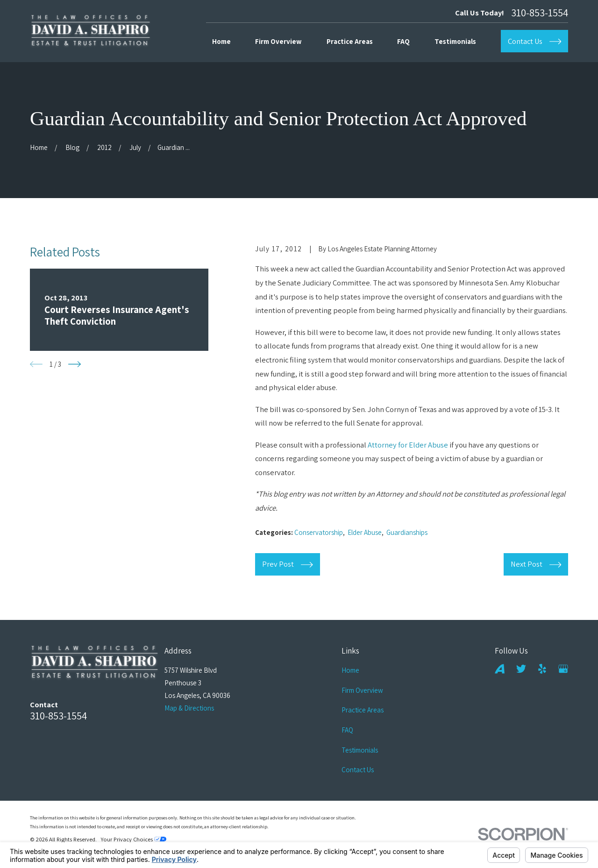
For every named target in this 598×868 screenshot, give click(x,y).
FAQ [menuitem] (403, 41)
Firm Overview (362, 690)
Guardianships (407, 532)
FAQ (347, 730)
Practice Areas (363, 710)
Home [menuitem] (221, 41)
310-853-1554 (540, 13)
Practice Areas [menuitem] (350, 41)
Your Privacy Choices (134, 839)
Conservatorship (319, 532)
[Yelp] (542, 669)
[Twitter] (521, 669)
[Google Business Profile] (563, 669)
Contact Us (358, 770)
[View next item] (75, 364)
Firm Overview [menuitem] (278, 41)
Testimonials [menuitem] (455, 41)
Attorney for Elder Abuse (408, 445)
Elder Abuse (365, 532)
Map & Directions (189, 708)
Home (350, 670)
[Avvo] (500, 669)
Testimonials (360, 750)
